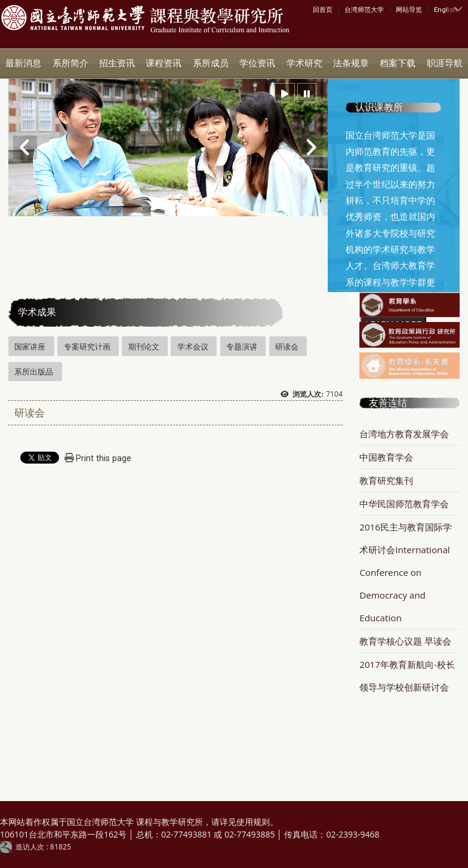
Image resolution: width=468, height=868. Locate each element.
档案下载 (398, 63)
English (446, 10)
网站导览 (409, 10)
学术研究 (304, 63)
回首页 (323, 10)
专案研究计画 (87, 346)
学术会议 (193, 346)
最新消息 (23, 63)
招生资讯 (117, 63)
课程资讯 (164, 63)
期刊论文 (144, 346)
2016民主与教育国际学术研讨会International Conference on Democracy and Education (406, 572)
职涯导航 (445, 63)
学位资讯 (257, 63)
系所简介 (70, 63)
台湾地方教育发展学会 (404, 434)
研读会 (287, 346)
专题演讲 (242, 346)
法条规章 (351, 63)
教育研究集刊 (386, 480)
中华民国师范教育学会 (404, 504)
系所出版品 (34, 372)
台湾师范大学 (364, 10)
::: (315, 9)
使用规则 (253, 822)
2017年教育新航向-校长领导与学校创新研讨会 (407, 676)
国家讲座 (30, 346)
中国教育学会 (386, 457)
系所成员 (211, 63)
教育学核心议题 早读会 (405, 641)
